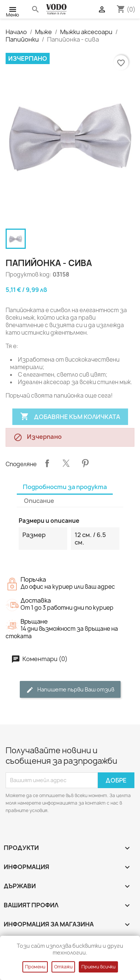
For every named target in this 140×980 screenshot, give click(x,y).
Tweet (66, 463)
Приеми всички (98, 967)
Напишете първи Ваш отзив (70, 690)
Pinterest (85, 463)
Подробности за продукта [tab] (65, 487)
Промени (35, 967)
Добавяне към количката (70, 417)
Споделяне (47, 463)
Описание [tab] (39, 501)
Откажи (63, 967)
